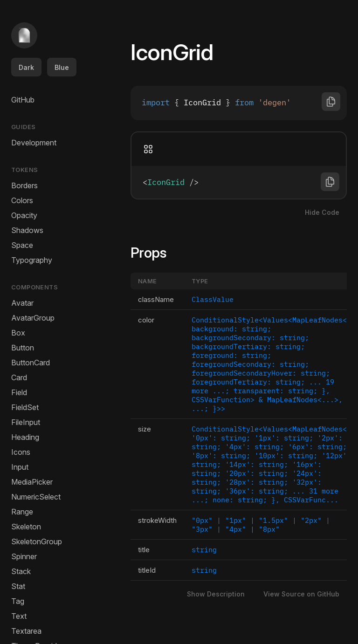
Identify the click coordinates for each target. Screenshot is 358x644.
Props (154, 253)
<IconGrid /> (239, 182)
